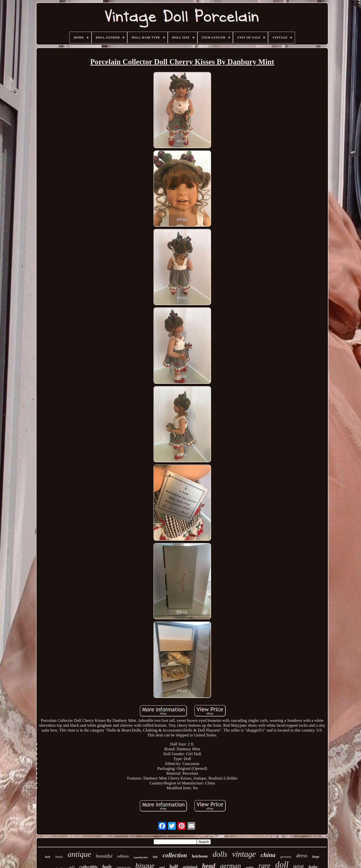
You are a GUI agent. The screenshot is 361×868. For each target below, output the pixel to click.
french (59, 857)
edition (123, 856)
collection (175, 855)
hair (48, 857)
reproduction (141, 857)
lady (155, 857)
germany (286, 857)
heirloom (200, 856)
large (316, 857)
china (268, 855)
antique (79, 854)
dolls (220, 854)
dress (302, 855)
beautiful (104, 856)
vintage (244, 854)
